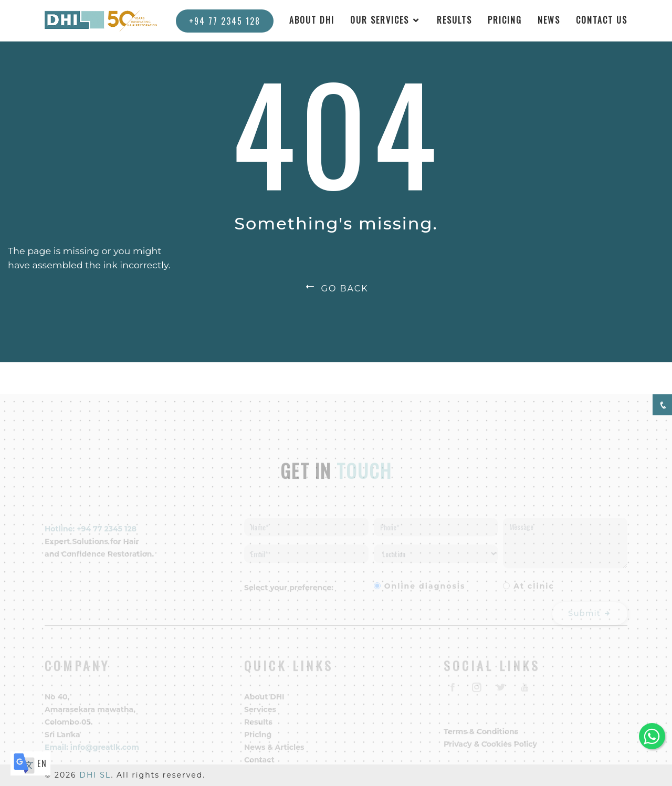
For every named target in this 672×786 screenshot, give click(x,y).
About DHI (264, 704)
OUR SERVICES (380, 20)
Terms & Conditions (481, 739)
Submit (590, 621)
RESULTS (454, 20)
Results (258, 729)
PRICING (505, 20)
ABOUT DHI (312, 20)
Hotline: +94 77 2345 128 (91, 537)
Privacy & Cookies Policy (490, 751)
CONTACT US (602, 20)
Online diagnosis (425, 594)
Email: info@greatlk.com (92, 754)
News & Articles (274, 754)
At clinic (534, 594)
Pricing (258, 742)
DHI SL (95, 775)
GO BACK (336, 289)
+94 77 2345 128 (225, 21)
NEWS (549, 20)
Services (260, 717)
